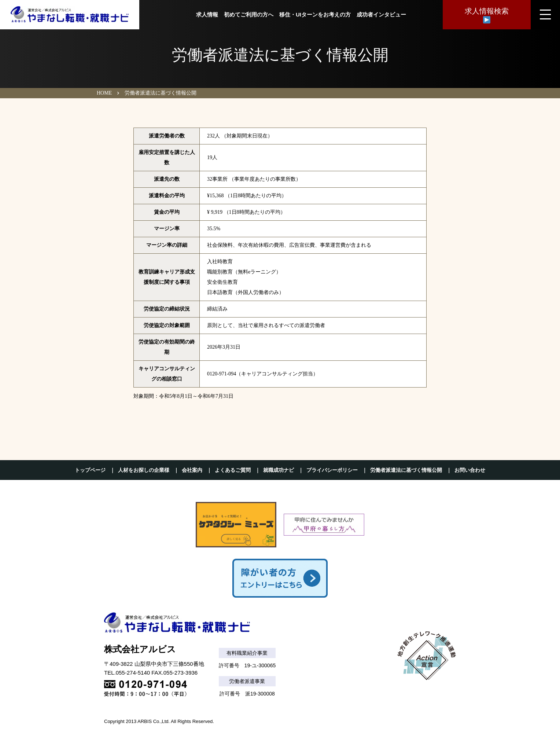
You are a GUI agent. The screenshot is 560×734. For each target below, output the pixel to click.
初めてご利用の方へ (249, 14)
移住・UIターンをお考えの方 (315, 14)
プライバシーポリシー (332, 470)
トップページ (90, 470)
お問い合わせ (470, 470)
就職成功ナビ (279, 470)
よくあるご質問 (233, 470)
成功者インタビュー (381, 14)
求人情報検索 (487, 15)
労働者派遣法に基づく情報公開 (406, 470)
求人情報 (207, 14)
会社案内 (192, 470)
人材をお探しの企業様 (144, 470)
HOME (104, 93)
